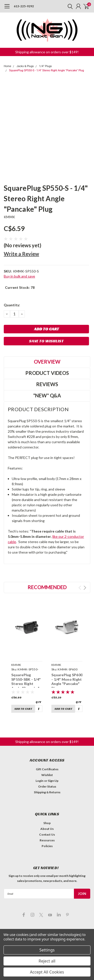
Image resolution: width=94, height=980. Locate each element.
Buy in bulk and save (19, 276)
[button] (47, 52)
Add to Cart (23, 709)
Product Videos (47, 373)
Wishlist (47, 775)
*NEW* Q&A (47, 395)
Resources (47, 840)
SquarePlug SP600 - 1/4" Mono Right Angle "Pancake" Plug (67, 681)
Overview (47, 362)
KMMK (9, 217)
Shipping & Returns (47, 792)
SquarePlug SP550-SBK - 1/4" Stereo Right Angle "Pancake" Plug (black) (26, 684)
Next (85, 588)
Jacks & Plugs (25, 66)
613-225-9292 (24, 6)
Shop (47, 823)
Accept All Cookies (47, 972)
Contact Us (47, 834)
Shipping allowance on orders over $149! (47, 52)
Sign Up (53, 781)
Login (39, 781)
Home (8, 66)
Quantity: (12, 305)
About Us (47, 829)
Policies (47, 846)
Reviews (47, 384)
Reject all (47, 961)
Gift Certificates (47, 769)
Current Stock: (20, 287)
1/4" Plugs (45, 66)
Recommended (47, 587)
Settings (47, 950)
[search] (69, 6)
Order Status (47, 786)
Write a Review (21, 254)
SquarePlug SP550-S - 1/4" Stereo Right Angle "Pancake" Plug (46, 70)
